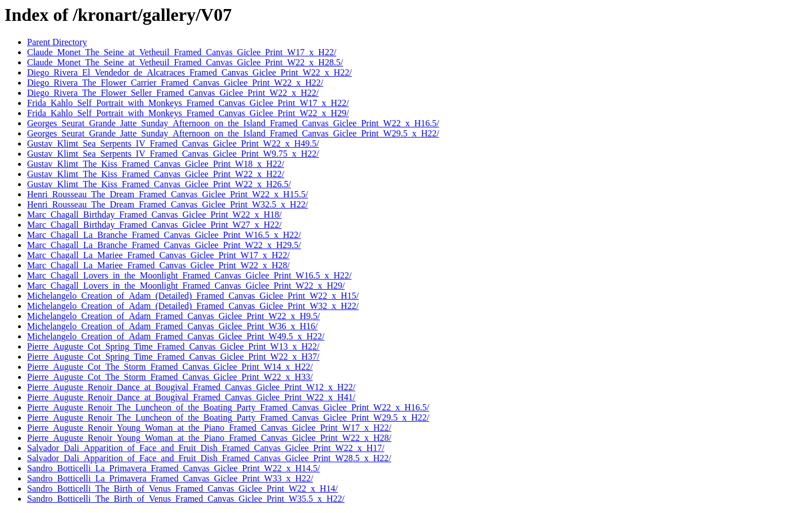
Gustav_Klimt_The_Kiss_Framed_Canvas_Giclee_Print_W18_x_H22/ (156, 164)
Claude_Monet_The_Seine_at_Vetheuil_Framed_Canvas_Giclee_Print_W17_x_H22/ (182, 52)
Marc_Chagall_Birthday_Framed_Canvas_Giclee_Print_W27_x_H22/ (154, 225)
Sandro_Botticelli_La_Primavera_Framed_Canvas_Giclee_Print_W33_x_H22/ (170, 478)
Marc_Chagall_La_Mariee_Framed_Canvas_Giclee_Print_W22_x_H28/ (158, 265)
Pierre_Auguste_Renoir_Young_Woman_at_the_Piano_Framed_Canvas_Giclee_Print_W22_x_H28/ (209, 438)
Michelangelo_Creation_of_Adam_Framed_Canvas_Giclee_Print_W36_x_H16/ (172, 326)
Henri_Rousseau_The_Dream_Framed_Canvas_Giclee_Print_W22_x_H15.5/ (167, 194)
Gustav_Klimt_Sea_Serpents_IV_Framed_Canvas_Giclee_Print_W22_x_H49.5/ (173, 143)
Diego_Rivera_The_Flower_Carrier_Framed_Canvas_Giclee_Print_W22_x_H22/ (175, 83)
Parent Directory (57, 42)
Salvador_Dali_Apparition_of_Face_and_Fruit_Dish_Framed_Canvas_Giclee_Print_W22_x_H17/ (206, 448)
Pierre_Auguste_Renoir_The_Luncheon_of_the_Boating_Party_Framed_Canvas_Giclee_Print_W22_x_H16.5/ (228, 407)
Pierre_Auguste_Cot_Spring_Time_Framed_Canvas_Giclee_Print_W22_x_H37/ (173, 357)
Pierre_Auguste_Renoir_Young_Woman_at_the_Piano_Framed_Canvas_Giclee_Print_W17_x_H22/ (209, 428)
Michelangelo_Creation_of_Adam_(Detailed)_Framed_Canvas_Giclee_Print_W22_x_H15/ (193, 296)
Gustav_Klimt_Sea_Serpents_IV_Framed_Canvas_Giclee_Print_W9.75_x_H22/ (173, 154)
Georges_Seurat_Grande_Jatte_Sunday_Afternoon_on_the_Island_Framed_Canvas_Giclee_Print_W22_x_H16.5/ (233, 123)
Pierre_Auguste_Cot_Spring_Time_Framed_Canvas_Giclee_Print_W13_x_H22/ (173, 346)
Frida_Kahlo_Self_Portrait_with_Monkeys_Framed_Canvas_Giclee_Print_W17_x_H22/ (188, 103)
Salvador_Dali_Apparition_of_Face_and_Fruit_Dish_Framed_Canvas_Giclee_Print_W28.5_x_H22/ (209, 458)
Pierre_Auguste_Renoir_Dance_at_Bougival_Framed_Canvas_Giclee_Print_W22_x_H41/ (191, 397)
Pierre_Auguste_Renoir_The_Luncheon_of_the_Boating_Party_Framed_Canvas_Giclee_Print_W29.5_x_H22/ (228, 417)
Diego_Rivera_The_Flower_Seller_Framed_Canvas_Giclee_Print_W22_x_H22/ (173, 93)
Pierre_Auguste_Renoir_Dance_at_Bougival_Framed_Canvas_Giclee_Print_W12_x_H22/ (191, 387)
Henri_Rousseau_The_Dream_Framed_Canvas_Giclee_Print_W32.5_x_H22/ (167, 204)
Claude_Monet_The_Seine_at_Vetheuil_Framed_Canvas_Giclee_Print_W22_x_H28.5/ (185, 62)
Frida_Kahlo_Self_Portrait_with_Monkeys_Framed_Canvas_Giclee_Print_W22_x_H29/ (188, 113)
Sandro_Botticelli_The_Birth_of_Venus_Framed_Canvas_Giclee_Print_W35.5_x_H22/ (186, 499)
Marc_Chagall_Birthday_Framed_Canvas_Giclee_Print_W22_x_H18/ (154, 215)
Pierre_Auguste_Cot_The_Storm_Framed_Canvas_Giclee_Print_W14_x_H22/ (170, 367)
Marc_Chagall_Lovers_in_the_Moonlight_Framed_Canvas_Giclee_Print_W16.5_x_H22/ (189, 275)
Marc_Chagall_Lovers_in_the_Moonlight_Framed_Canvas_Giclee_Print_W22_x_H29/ (186, 286)
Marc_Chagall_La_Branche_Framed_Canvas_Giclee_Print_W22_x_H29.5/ (164, 245)
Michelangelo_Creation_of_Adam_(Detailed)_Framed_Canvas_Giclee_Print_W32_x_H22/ (193, 306)
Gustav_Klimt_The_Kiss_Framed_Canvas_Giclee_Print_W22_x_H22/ (156, 174)
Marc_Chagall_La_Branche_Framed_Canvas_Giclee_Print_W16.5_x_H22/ (164, 235)
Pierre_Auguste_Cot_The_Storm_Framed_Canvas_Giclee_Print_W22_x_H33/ (170, 377)
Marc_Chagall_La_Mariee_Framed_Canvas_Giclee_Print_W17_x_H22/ (158, 255)
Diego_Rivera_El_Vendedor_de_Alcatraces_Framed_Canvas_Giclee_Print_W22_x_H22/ (189, 72)
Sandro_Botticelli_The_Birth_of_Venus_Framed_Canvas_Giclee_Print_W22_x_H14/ (182, 488)
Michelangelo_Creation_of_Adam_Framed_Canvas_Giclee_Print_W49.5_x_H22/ (176, 336)
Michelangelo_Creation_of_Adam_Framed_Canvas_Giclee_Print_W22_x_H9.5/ (173, 316)
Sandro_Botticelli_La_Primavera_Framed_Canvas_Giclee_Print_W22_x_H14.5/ (173, 468)
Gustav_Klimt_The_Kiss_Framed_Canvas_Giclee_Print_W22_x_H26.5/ (159, 184)
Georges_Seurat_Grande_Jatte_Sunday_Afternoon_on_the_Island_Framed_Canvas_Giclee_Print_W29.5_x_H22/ (233, 133)
